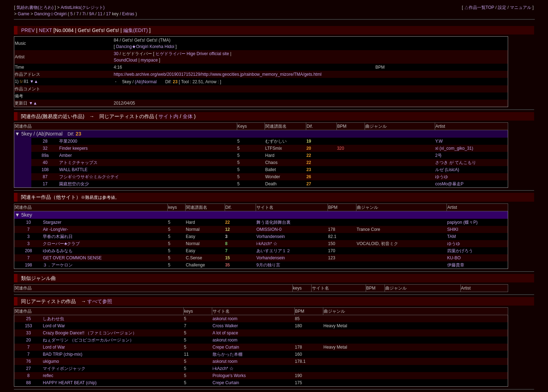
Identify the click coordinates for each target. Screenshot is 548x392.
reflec (48, 376)
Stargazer (52, 222)
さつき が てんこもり (456, 163)
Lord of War (54, 326)
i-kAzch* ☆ (267, 244)
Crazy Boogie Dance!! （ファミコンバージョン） (90, 333)
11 (100, 14)
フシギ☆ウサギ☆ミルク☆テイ (89, 177)
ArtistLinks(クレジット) (82, 7)
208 (28, 251)
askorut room (225, 319)
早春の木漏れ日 (58, 237)
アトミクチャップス (78, 163)
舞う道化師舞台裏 (273, 222)
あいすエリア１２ (273, 251)
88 (28, 383)
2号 (439, 155)
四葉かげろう (460, 251)
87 (45, 177)
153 (28, 326)
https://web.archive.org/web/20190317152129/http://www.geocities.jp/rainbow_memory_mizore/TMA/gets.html (218, 74)
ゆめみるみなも (58, 251)
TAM (452, 237)
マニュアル (521, 7)
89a (45, 155)
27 (28, 369)
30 (116, 54)
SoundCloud (126, 60)
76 (28, 361)
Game (24, 14)
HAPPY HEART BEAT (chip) (70, 383)
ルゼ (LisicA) (447, 170)
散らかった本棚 (228, 354)
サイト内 (168, 116)
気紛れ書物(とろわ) (35, 7)
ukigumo (51, 361)
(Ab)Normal (146, 82)
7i (84, 14)
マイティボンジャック (64, 369)
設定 (502, 7)
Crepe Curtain (226, 347)
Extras (128, 14)
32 (45, 148)
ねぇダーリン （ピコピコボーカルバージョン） (88, 340)
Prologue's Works (229, 376)
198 (28, 265)
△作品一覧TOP (479, 7)
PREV (28, 30)
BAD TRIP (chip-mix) (62, 354)
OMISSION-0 (269, 229)
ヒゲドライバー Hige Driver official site (193, 54)
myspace (149, 60)
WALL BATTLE (73, 170)
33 (28, 333)
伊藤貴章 (456, 265)
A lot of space (225, 333)
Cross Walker (225, 326)
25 (28, 319)
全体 (188, 116)
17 (108, 14)
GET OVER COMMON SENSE (72, 258)
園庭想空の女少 (74, 184)
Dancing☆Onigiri (51, 14)
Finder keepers (73, 148)
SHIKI (453, 229)
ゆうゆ (442, 177)
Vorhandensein (271, 237)
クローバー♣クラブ (61, 244)
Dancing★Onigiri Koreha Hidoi (145, 47)
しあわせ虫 (53, 319)
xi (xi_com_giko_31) (454, 148)
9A (92, 14)
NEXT (45, 30)
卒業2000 (68, 141)
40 (45, 163)
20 (28, 340)
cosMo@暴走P (449, 184)
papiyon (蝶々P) (462, 222)
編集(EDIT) (135, 30)
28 (45, 141)
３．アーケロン (58, 265)
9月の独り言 (268, 265)
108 (45, 170)
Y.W (439, 141)
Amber (65, 155)
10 (28, 222)
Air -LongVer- (55, 229)
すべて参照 (100, 301)
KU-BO (454, 258)
